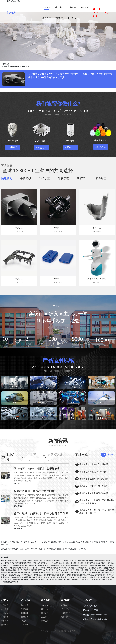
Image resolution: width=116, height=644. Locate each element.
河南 (66, 542)
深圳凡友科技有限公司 (41, 563)
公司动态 (65, 605)
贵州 (95, 542)
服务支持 (45, 609)
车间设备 (5, 617)
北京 (10, 542)
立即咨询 (12, 147)
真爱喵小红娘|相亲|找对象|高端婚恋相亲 (66, 572)
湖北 (70, 542)
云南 (99, 542)
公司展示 (5, 613)
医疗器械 (43, 418)
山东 (63, 542)
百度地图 (62, 631)
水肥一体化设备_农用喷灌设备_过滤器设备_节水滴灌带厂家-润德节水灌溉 (47, 561)
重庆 (88, 542)
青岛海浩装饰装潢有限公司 (84, 561)
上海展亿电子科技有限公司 (91, 572)
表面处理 (45, 613)
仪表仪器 (43, 403)
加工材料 (45, 617)
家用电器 (101, 418)
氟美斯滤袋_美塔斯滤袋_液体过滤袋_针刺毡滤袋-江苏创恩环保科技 (38, 577)
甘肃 (109, 542)
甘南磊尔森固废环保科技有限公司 (21, 575)
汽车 (14, 403)
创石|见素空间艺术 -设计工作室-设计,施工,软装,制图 (91, 580)
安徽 (52, 542)
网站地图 (10, 1)
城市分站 (17, 1)
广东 (77, 542)
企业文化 (5, 609)
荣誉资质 (5, 621)
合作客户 (5, 625)
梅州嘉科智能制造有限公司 (11, 561)
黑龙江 (37, 542)
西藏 (102, 542)
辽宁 (29, 542)
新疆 (6, 545)
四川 (92, 542)
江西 (59, 542)
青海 (113, 542)
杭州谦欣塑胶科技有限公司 (39, 580)
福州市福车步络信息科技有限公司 (93, 568)
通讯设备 (72, 403)
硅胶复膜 (25, 617)
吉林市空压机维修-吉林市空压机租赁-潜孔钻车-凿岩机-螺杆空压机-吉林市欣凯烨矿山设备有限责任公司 (70, 575)
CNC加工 (25, 613)
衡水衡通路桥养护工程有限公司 (61, 580)
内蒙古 (25, 542)
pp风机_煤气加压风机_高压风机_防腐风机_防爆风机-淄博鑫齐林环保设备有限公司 (78, 563)
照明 (101, 403)
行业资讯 (65, 609)
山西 (21, 542)
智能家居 (101, 387)
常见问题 (65, 617)
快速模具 (25, 605)
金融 (72, 418)
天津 (13, 542)
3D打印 (24, 621)
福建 (56, 542)
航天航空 (43, 387)
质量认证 (45, 621)
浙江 (49, 542)
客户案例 (45, 605)
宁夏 (3, 545)
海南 (84, 542)
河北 (17, 542)
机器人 (14, 387)
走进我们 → (58, 330)
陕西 (106, 542)
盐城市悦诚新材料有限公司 (98, 565)
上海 (42, 542)
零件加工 (25, 625)
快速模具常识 (67, 613)
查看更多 (108, 455)
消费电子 (14, 418)
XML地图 (53, 631)
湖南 (74, 542)
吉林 (33, 542)
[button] (95, 51)
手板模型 (25, 609)
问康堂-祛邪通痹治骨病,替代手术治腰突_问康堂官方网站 (60, 568)
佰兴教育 (11, 13)
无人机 (72, 387)
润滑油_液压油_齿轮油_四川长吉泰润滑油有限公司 (69, 570)
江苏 (45, 542)
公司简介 (5, 605)
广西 (81, 542)
